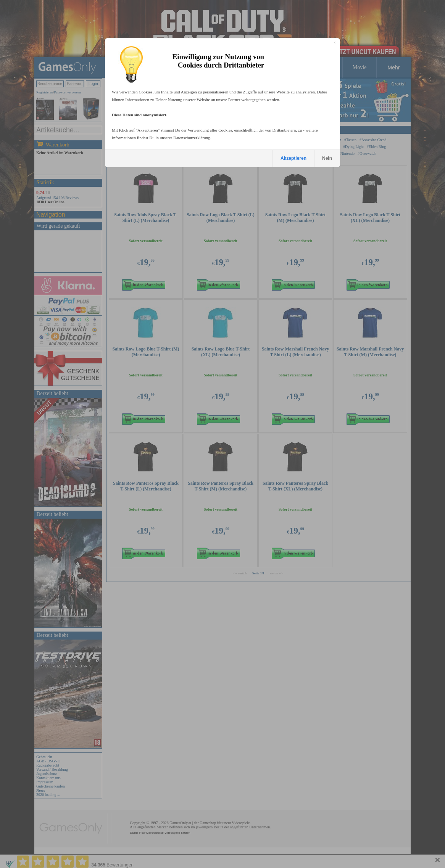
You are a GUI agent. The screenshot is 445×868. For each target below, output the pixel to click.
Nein (327, 158)
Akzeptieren (293, 158)
